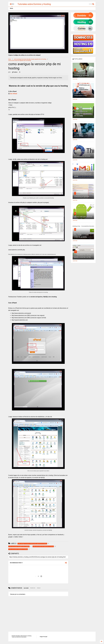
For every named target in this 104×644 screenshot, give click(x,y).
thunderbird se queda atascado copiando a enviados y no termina (82, 154)
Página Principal (43, 637)
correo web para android (83, 217)
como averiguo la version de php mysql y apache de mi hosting (30, 59)
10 (76, 252)
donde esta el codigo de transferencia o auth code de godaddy (83, 235)
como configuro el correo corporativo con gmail (83, 174)
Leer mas (75, 79)
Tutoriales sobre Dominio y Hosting (34, 4)
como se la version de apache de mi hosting (20, 60)
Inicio (11, 8)
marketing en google (82, 196)
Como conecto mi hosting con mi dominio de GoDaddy (83, 114)
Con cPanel (13, 94)
